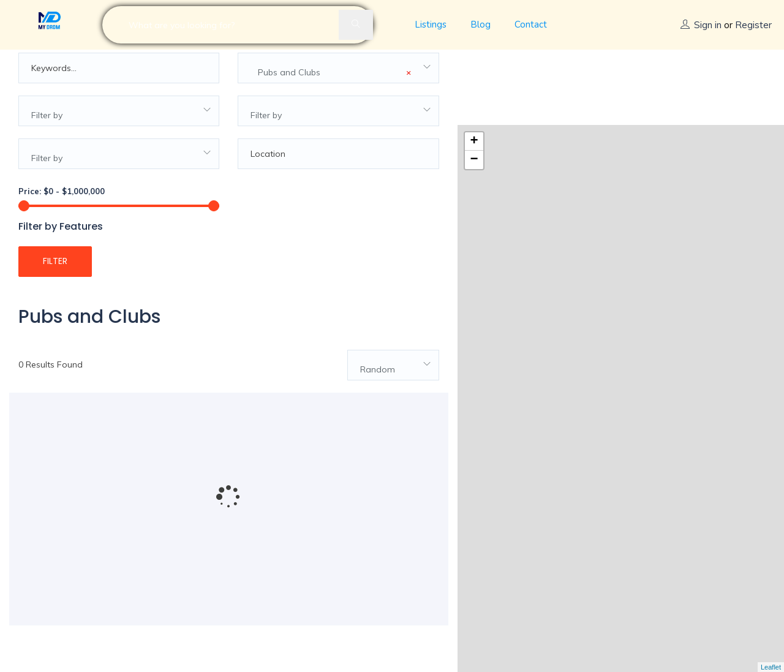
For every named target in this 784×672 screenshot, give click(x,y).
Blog (481, 25)
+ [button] (474, 67)
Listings (431, 25)
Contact (531, 25)
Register (753, 25)
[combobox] (338, 84)
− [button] (474, 85)
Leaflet (771, 667)
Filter (55, 277)
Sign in (708, 25)
